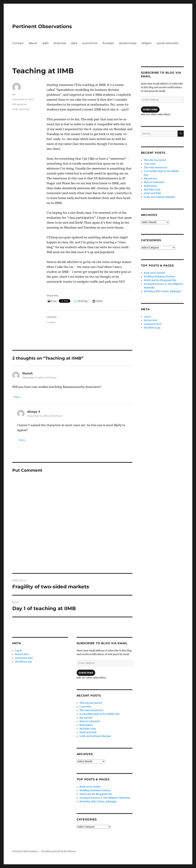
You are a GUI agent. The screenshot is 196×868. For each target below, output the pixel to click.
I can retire (85, 707)
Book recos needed (90, 787)
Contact (18, 43)
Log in (19, 651)
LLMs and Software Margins (95, 736)
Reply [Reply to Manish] (17, 397)
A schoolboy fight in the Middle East (100, 714)
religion (147, 43)
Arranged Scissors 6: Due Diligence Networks (105, 798)
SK (14, 94)
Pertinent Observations (42, 26)
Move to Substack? (90, 721)
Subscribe (86, 673)
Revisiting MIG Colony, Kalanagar (98, 802)
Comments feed (24, 658)
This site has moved (91, 703)
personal (22, 104)
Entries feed (22, 654)
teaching (24, 109)
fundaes (108, 43)
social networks (168, 43)
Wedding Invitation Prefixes (95, 790)
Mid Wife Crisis (88, 729)
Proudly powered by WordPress (59, 851)
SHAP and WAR (88, 732)
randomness (128, 43)
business (60, 43)
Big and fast (86, 718)
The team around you (91, 710)
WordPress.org (23, 662)
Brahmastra (86, 725)
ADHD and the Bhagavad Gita (96, 794)
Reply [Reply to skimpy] (22, 440)
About (33, 43)
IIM (14, 104)
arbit (45, 43)
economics (90, 43)
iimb (15, 109)
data (74, 43)
